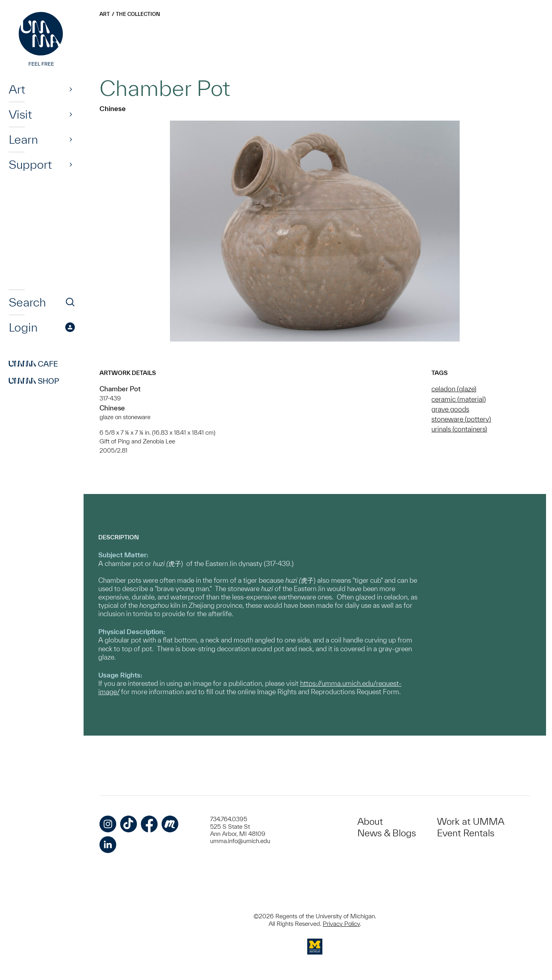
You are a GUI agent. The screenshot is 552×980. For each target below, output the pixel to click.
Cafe (33, 364)
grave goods (450, 409)
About (370, 821)
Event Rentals (466, 833)
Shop (34, 381)
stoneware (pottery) (461, 419)
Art (17, 89)
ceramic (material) (459, 399)
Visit (20, 114)
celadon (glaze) (454, 389)
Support (30, 164)
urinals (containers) (459, 429)
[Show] (71, 89)
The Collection (138, 14)
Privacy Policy (341, 924)
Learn (23, 139)
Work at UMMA (471, 821)
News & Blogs (387, 833)
